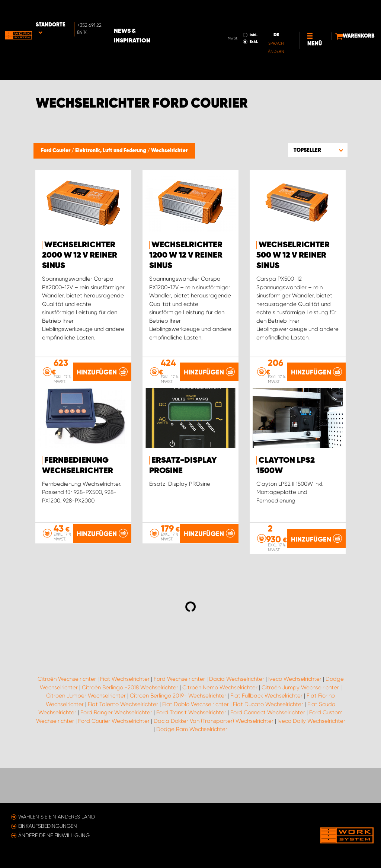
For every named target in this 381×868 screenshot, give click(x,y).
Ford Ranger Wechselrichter (116, 762)
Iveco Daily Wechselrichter (311, 771)
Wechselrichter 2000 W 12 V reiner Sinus (80, 255)
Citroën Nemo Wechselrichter (220, 737)
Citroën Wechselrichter (67, 729)
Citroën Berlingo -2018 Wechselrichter (130, 737)
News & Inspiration (161, 12)
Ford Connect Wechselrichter (268, 762)
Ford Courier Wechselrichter (114, 771)
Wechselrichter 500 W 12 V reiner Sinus (293, 255)
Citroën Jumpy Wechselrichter (300, 737)
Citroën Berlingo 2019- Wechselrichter (178, 746)
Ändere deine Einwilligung (54, 835)
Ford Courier (56, 151)
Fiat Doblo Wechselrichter (196, 754)
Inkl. (228, 10)
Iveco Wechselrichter (295, 729)
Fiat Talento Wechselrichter (123, 754)
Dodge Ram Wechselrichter (192, 779)
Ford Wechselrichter (179, 729)
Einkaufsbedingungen (48, 826)
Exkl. (228, 17)
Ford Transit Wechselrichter (191, 762)
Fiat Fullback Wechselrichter (266, 746)
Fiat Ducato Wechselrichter (268, 754)
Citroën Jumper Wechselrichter (86, 746)
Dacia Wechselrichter (237, 729)
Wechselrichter (169, 151)
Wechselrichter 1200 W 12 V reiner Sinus (186, 255)
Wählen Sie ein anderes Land (57, 817)
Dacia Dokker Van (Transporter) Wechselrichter (214, 771)
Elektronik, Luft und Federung (111, 151)
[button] (318, 150)
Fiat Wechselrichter (125, 729)
